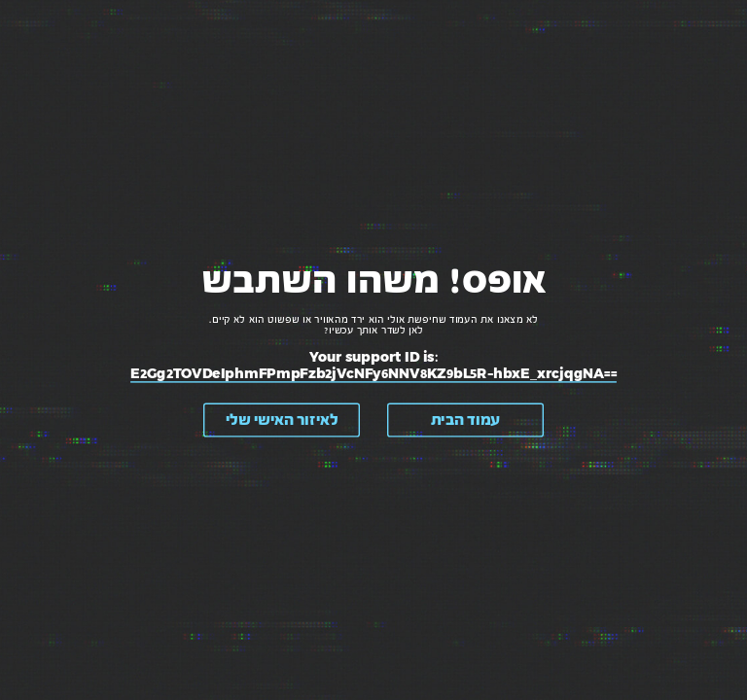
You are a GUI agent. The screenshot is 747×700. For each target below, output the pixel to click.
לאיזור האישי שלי (282, 420)
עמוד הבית (465, 420)
